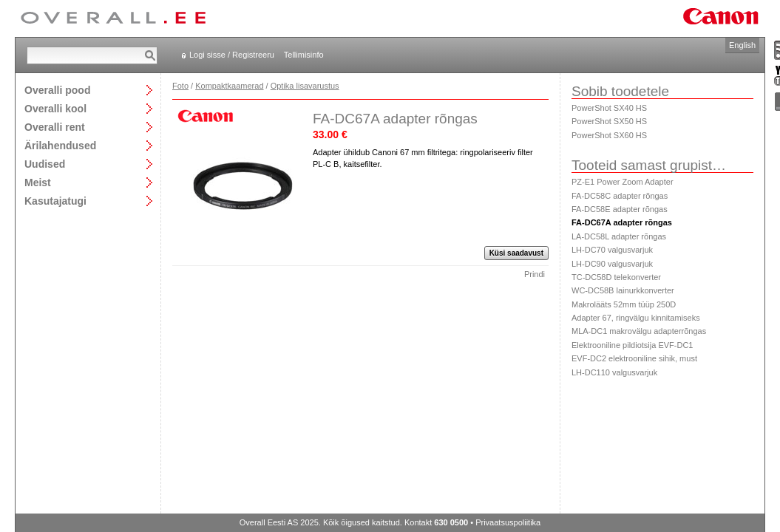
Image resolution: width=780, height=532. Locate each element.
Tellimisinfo (304, 55)
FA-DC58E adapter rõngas (620, 209)
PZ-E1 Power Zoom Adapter (623, 182)
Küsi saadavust (516, 253)
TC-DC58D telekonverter (616, 277)
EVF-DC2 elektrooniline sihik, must (634, 358)
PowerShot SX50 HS (609, 121)
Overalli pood (57, 90)
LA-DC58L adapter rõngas (619, 236)
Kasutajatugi (55, 201)
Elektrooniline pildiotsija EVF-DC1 (632, 345)
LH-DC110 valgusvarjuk (614, 372)
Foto (180, 86)
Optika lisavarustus (305, 86)
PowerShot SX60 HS (609, 135)
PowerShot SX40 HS (609, 108)
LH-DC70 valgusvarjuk (612, 250)
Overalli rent (55, 127)
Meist (38, 182)
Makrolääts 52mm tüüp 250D (624, 304)
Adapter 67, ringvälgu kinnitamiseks (636, 318)
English (742, 45)
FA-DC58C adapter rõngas (620, 196)
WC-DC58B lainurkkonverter (623, 290)
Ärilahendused (60, 145)
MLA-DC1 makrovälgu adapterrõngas (639, 331)
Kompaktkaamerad (229, 86)
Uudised (45, 164)
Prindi (535, 274)
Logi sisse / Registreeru (232, 55)
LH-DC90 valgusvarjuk (612, 264)
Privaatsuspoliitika (508, 522)
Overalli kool (55, 108)
